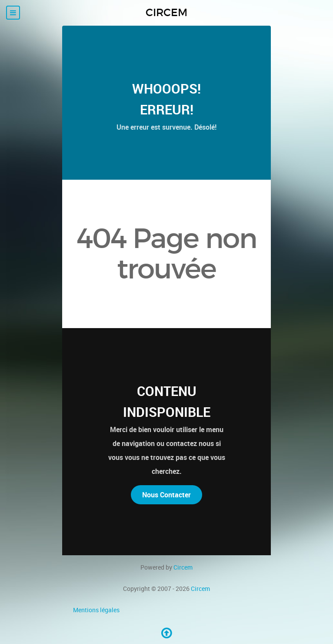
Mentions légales (96, 610)
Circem (183, 567)
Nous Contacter (166, 495)
